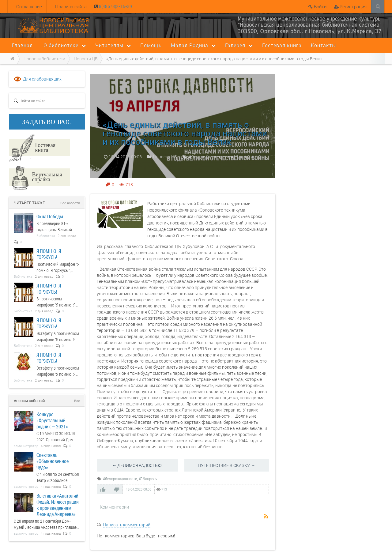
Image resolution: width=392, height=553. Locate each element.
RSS (266, 517)
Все (77, 401)
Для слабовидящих (42, 79)
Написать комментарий (127, 525)
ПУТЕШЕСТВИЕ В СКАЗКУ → (226, 465)
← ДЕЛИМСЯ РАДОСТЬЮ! (137, 465)
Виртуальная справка (47, 177)
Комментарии (114, 507)
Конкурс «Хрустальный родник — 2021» (52, 420)
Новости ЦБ (165, 157)
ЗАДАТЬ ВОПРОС (47, 122)
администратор (26, 446)
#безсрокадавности (209, 157)
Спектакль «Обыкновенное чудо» (53, 461)
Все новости (70, 203)
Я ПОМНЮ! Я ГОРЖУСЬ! (49, 254)
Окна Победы (50, 216)
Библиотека (46, 236)
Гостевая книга (45, 147)
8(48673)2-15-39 (115, 6)
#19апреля (242, 157)
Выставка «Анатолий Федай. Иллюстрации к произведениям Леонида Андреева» (58, 505)
